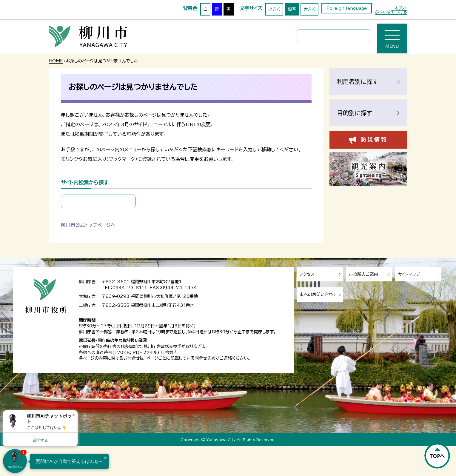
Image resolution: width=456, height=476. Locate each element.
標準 (292, 9)
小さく (274, 9)
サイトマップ (409, 274)
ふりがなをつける (391, 12)
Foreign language (347, 8)
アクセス (307, 274)
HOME (56, 61)
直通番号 (104, 352)
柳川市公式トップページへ (88, 225)
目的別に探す (355, 113)
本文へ (401, 8)
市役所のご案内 (363, 274)
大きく (309, 9)
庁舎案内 (169, 352)
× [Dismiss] (74, 415)
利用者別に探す (358, 81)
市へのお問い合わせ (318, 295)
